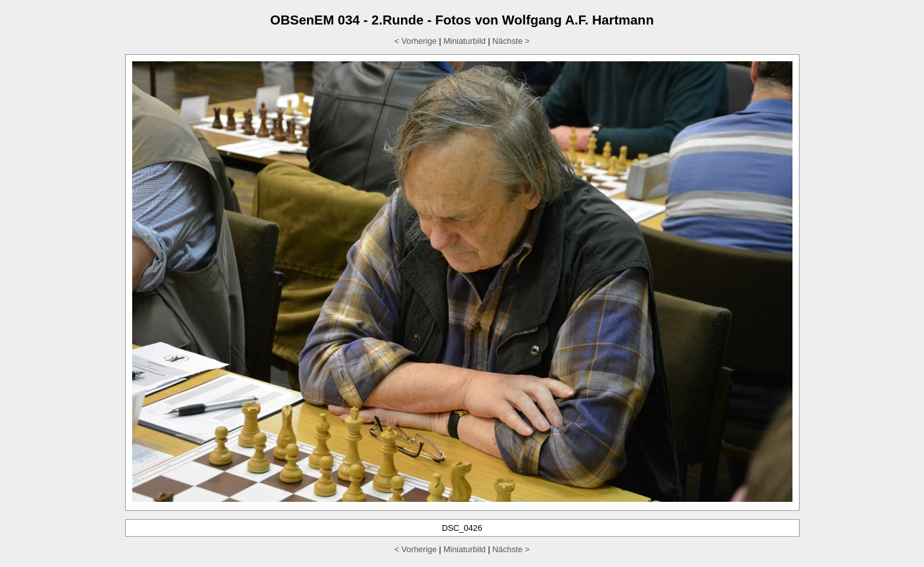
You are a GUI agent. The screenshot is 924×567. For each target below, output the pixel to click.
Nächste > (511, 41)
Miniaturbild (465, 41)
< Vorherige (415, 41)
